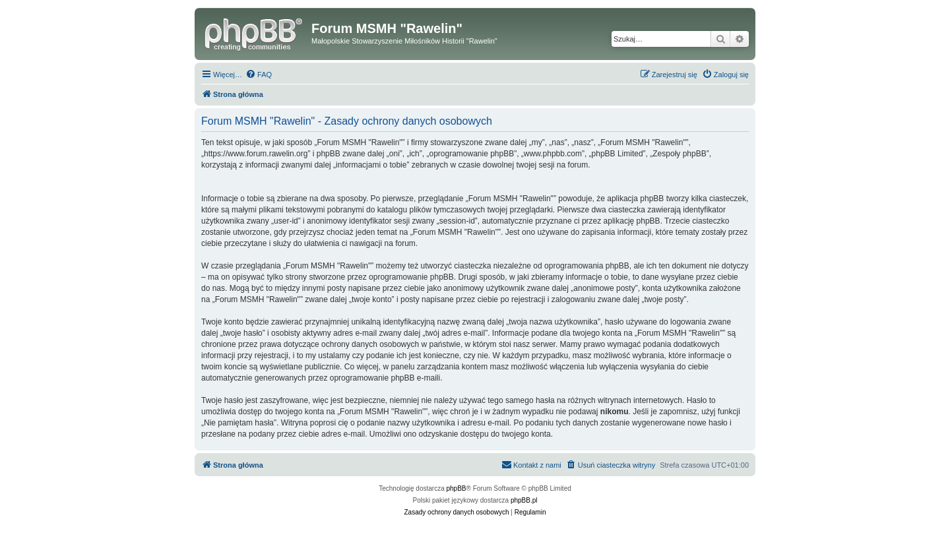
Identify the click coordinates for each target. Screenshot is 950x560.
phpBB (457, 488)
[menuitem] (259, 75)
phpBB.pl (524, 500)
